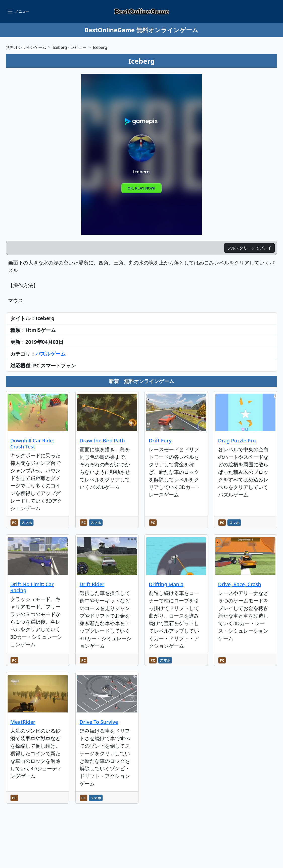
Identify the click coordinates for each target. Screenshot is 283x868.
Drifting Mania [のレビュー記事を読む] (166, 584)
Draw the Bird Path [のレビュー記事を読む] (102, 441)
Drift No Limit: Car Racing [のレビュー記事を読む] (32, 587)
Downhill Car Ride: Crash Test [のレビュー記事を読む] (32, 444)
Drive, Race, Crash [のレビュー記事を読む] (240, 584)
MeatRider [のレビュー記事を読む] (23, 722)
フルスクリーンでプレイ (249, 248)
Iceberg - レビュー (69, 47)
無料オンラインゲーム (26, 47)
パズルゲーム (51, 354)
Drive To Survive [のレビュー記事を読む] (99, 722)
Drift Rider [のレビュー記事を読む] (92, 584)
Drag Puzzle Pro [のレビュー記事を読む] (237, 441)
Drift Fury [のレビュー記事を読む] (160, 441)
